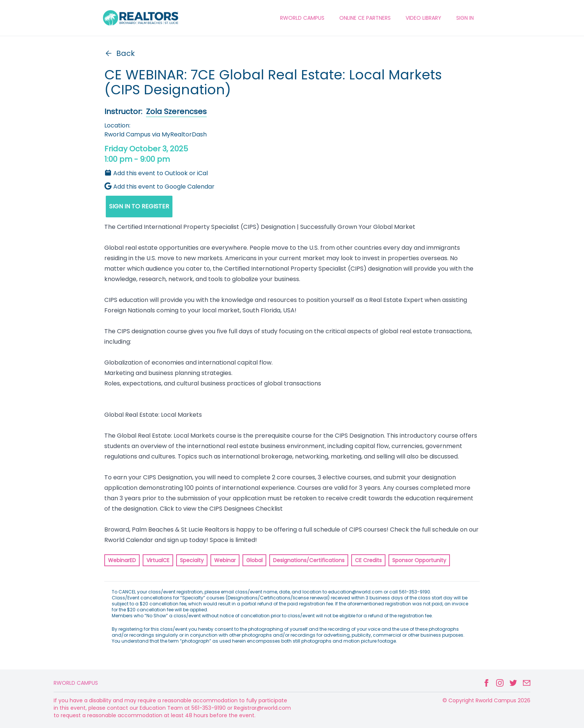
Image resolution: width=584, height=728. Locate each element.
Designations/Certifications (309, 560)
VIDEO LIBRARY (423, 18)
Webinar (225, 560)
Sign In (465, 18)
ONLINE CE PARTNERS (365, 18)
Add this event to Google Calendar (159, 187)
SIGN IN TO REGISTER (139, 206)
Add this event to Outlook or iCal (156, 173)
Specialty (192, 560)
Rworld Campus (76, 683)
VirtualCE (158, 560)
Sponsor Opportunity (419, 560)
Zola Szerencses (176, 111)
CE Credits (368, 560)
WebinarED (122, 560)
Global (254, 560)
